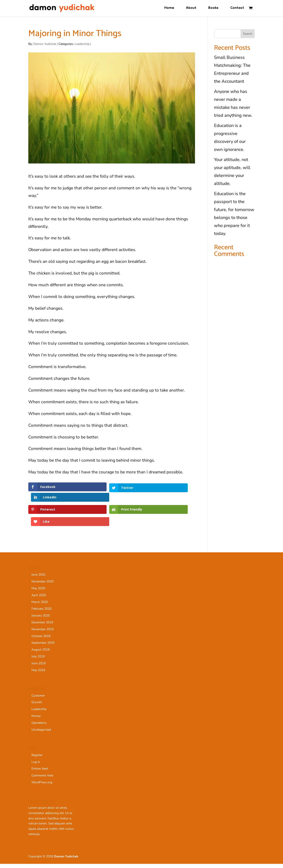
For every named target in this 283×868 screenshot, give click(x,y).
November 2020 (42, 586)
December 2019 (42, 627)
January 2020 (41, 620)
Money (36, 720)
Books (213, 9)
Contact (237, 9)
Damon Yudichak (45, 44)
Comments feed (42, 780)
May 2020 (38, 592)
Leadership (82, 44)
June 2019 (38, 667)
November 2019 (42, 633)
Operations (39, 727)
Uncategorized (41, 734)
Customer (38, 700)
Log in (36, 766)
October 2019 (41, 640)
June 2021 (38, 579)
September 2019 (43, 647)
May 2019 (38, 674)
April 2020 (39, 599)
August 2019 (40, 654)
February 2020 (41, 613)
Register (37, 759)
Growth (37, 706)
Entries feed (40, 773)
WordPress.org (42, 786)
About (191, 9)
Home (169, 9)
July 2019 (38, 661)
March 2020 (40, 606)
